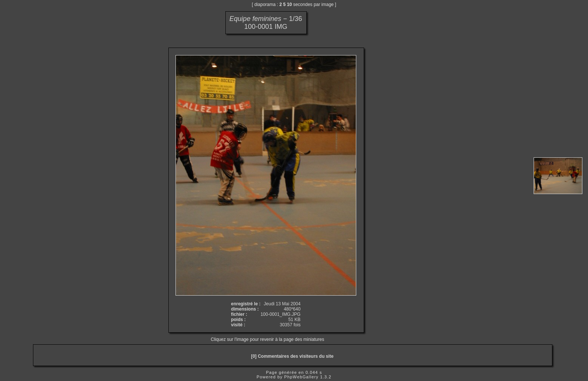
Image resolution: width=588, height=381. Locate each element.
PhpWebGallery (301, 377)
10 (289, 4)
